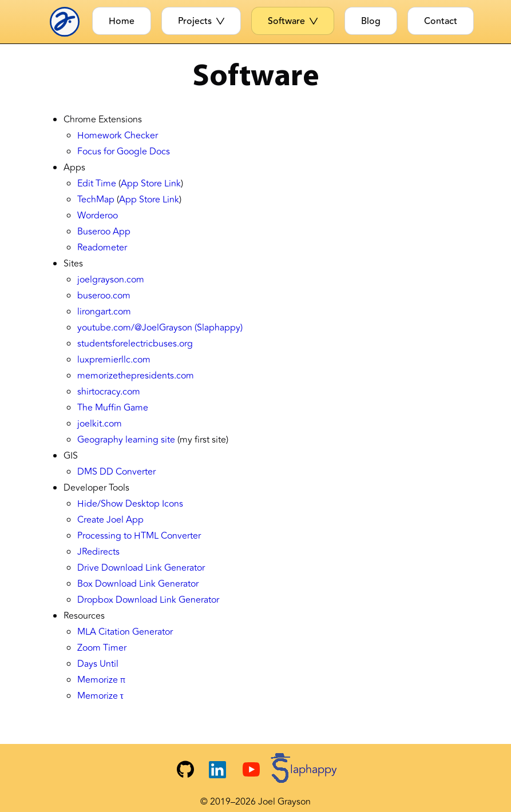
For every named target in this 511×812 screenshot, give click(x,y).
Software (293, 21)
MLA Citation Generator (125, 632)
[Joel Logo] (68, 22)
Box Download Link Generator (138, 584)
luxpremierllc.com (114, 360)
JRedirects (98, 552)
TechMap (96, 200)
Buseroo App (104, 232)
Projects (201, 21)
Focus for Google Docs (124, 152)
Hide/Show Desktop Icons (130, 504)
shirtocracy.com (109, 392)
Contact (441, 21)
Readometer (102, 248)
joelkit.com (100, 424)
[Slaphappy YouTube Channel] (290, 769)
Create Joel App (110, 520)
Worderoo (98, 216)
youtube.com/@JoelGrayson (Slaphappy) (160, 328)
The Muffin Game (113, 408)
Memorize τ (100, 696)
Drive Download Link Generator (141, 568)
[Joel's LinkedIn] (217, 770)
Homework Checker (118, 136)
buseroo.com (104, 296)
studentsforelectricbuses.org (135, 344)
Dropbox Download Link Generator (148, 600)
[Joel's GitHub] (185, 770)
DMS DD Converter (116, 472)
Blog (371, 21)
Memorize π (101, 680)
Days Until (98, 664)
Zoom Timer (102, 648)
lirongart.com (104, 312)
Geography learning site (126, 440)
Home (122, 21)
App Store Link (151, 184)
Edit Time (97, 184)
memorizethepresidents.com (136, 376)
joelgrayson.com (111, 280)
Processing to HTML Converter (139, 536)
